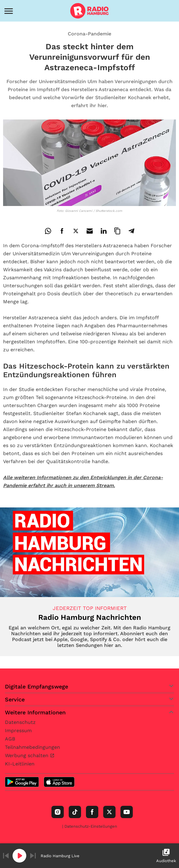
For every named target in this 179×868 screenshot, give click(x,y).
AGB (10, 739)
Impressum (18, 731)
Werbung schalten (27, 755)
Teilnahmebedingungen (33, 747)
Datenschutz (20, 722)
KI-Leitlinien (20, 764)
